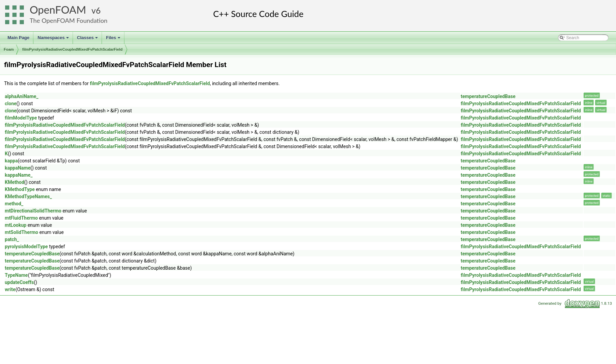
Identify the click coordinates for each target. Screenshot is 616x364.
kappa (11, 161)
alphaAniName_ (21, 96)
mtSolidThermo (21, 232)
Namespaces (54, 39)
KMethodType (20, 189)
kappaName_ (19, 175)
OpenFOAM (58, 10)
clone (11, 104)
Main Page (18, 38)
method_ (14, 204)
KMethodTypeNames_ (28, 196)
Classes (88, 39)
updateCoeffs (19, 282)
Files (114, 39)
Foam (9, 49)
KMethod (14, 182)
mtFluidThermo (21, 218)
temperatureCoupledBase (488, 96)
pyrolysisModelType (26, 247)
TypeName (16, 275)
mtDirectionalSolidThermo (33, 211)
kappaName (18, 168)
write (10, 289)
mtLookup (16, 225)
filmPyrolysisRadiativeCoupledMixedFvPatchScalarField (72, 49)
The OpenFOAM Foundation (69, 20)
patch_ (12, 239)
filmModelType (21, 118)
